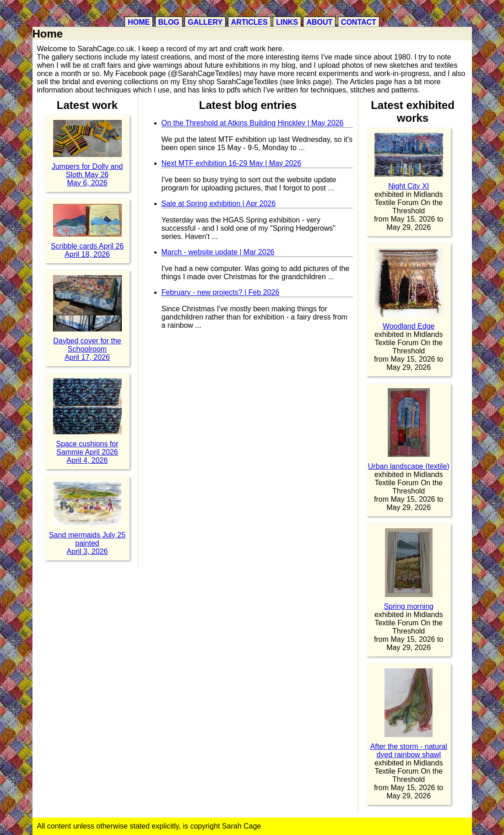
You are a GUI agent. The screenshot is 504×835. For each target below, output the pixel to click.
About (319, 22)
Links (287, 22)
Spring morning (409, 606)
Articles (249, 22)
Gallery (205, 22)
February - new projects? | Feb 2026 (221, 292)
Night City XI (409, 186)
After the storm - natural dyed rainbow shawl (409, 751)
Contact (359, 22)
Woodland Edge (409, 326)
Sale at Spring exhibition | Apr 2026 (219, 203)
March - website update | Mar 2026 (218, 252)
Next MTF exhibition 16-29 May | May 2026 (232, 163)
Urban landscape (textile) (409, 466)
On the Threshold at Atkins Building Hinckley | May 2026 (253, 123)
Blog (169, 22)
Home (139, 22)
